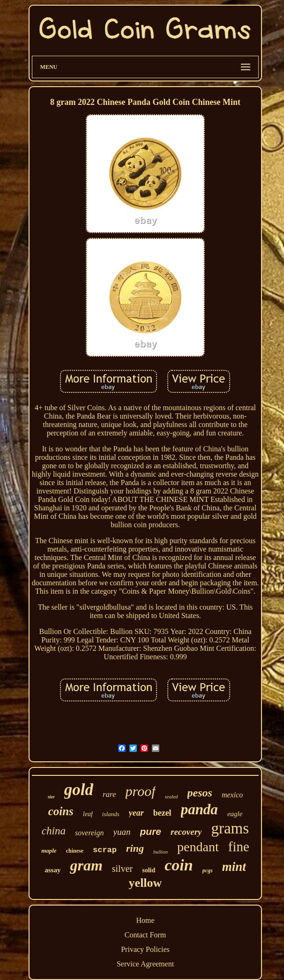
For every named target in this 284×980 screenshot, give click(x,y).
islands (111, 814)
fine (239, 847)
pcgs (208, 870)
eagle (235, 814)
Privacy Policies (145, 949)
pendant (198, 847)
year (136, 813)
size (51, 797)
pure (151, 831)
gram (86, 865)
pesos (200, 793)
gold (79, 790)
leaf (88, 814)
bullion (161, 852)
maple (49, 851)
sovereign (90, 833)
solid (149, 870)
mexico (232, 795)
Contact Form (145, 935)
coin (179, 865)
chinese (75, 851)
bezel (162, 813)
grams (230, 828)
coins (61, 811)
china (54, 831)
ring (135, 848)
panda (199, 809)
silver (122, 869)
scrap (105, 850)
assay (52, 870)
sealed (172, 796)
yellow (146, 883)
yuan (122, 832)
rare (109, 794)
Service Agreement (145, 964)
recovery (186, 832)
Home (145, 920)
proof (141, 791)
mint (234, 867)
